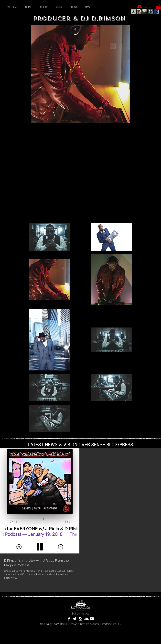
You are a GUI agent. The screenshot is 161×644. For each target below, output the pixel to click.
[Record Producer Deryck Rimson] (150, 11)
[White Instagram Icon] (80, 619)
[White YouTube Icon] (92, 619)
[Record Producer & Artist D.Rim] (145, 11)
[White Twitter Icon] (75, 619)
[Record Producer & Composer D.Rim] (156, 11)
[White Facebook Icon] (69, 619)
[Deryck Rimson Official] (133, 11)
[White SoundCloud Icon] (86, 619)
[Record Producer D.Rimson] (139, 11)
